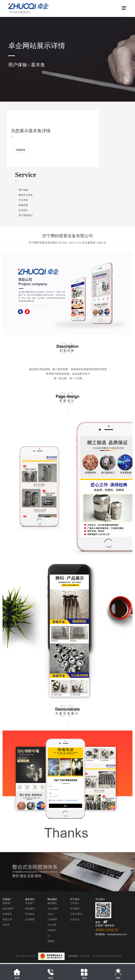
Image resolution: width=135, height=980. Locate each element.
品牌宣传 (7, 914)
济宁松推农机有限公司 (104, 956)
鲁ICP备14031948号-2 (40, 956)
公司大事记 (76, 914)
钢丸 (119, 956)
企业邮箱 (30, 919)
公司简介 (75, 903)
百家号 (6, 925)
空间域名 (30, 914)
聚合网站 (52, 903)
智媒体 (51, 941)
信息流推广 (8, 909)
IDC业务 (52, 925)
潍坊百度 (85, 956)
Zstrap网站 (53, 909)
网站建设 (30, 909)
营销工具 (7, 919)
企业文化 (75, 919)
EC (49, 936)
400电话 (52, 930)
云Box (51, 914)
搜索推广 (7, 903)
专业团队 (75, 909)
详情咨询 (20, 150)
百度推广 (30, 903)
